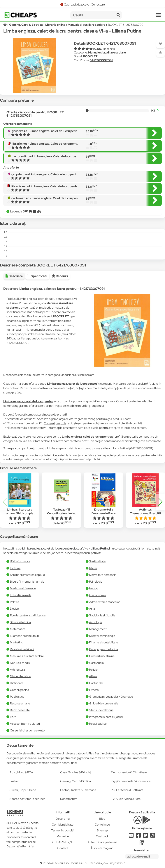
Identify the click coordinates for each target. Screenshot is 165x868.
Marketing (16, 642)
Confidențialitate (63, 825)
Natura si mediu (20, 663)
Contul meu (102, 825)
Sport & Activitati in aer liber (27, 799)
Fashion (15, 781)
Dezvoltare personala (103, 575)
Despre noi (63, 819)
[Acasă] (5, 25)
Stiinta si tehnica (20, 622)
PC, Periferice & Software (127, 790)
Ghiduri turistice (20, 676)
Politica (14, 602)
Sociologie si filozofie (102, 615)
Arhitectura (17, 670)
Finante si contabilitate (104, 642)
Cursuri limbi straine (102, 656)
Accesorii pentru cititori (25, 724)
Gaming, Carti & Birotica (76, 781)
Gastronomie (98, 595)
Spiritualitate (97, 561)
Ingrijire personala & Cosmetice (131, 781)
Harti (13, 717)
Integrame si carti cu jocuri (106, 717)
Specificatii (37, 276)
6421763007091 (101, 60)
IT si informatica (20, 561)
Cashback (102, 836)
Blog (102, 819)
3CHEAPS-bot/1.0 (63, 842)
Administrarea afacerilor (105, 602)
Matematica (18, 629)
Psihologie (96, 582)
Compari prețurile (55, 423)
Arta (92, 609)
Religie (93, 670)
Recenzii (60, 276)
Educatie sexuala (21, 595)
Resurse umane (20, 703)
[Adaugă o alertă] (160, 53)
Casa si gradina (19, 690)
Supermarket (69, 799)
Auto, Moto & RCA (21, 772)
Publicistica (17, 697)
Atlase (93, 676)
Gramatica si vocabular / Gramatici (111, 697)
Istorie (93, 568)
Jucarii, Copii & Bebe (23, 790)
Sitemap (102, 830)
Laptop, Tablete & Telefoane (78, 790)
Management (98, 629)
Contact (63, 848)
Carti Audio (96, 663)
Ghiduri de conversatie (104, 703)
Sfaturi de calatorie (101, 710)
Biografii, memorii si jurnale (27, 582)
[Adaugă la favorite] (160, 44)
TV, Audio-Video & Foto (126, 799)
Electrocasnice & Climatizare (129, 772)
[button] (160, 502)
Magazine (63, 836)
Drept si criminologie (102, 636)
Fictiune (15, 568)
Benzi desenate (20, 710)
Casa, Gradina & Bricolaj (75, 772)
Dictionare (17, 683)
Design (14, 609)
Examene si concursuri (24, 636)
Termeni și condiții (63, 830)
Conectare (98, 5)
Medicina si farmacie (23, 588)
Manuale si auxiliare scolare (107, 52)
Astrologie (96, 622)
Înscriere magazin (102, 848)
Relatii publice (98, 724)
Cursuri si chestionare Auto (27, 730)
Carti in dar (96, 683)
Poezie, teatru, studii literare (28, 615)
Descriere (14, 276)
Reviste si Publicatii (22, 649)
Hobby (93, 588)
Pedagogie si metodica (103, 649)
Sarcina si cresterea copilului (28, 575)
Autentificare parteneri (102, 842)
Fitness (94, 690)
